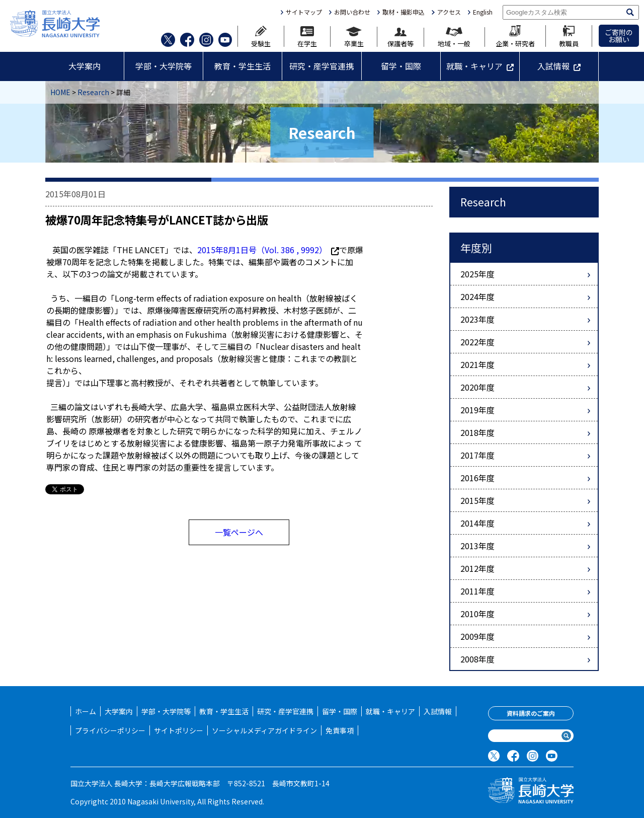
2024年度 (477, 296)
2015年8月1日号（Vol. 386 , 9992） (268, 250)
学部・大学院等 (164, 66)
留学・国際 (401, 66)
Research (93, 92)
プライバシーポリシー (110, 730)
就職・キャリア (474, 66)
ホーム (86, 711)
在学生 (307, 36)
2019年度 (477, 410)
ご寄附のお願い (619, 36)
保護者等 (400, 38)
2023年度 (477, 319)
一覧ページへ (239, 532)
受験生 (261, 36)
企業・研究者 (515, 36)
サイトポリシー (179, 730)
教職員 (569, 36)
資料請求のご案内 (531, 713)
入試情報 (553, 66)
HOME (60, 92)
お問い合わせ (352, 12)
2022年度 (477, 342)
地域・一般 (454, 37)
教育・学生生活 (243, 66)
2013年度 (477, 546)
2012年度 (477, 568)
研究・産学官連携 (321, 66)
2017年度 (477, 455)
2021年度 (477, 364)
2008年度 (477, 659)
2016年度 (477, 478)
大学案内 (85, 66)
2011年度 (477, 591)
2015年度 (477, 500)
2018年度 (477, 432)
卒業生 (354, 37)
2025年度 (477, 274)
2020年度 (477, 387)
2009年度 (477, 636)
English (483, 12)
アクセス (449, 12)
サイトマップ (304, 12)
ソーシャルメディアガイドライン (264, 730)
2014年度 (477, 523)
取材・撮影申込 (404, 12)
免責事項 (340, 730)
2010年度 (477, 614)
